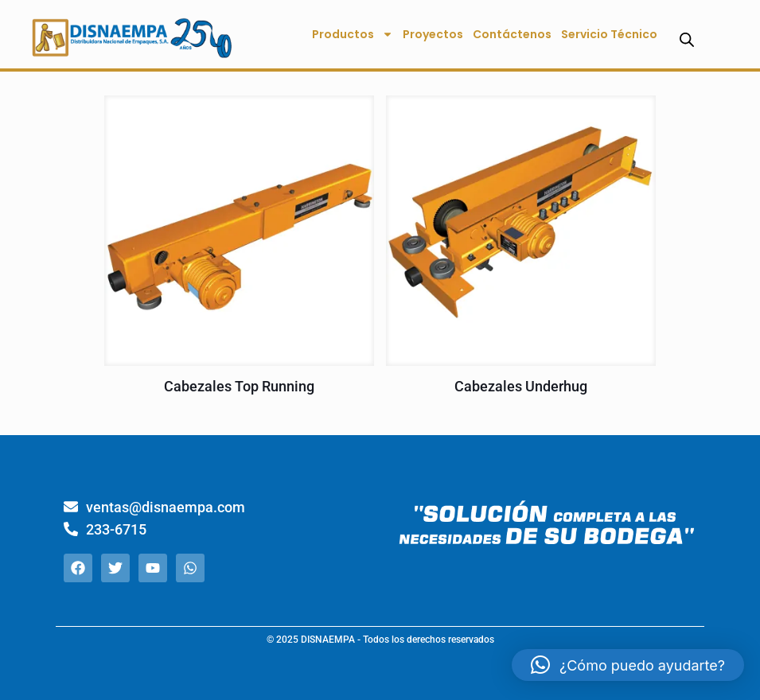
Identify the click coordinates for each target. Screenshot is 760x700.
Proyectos (433, 34)
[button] (628, 665)
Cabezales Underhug (521, 386)
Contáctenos (512, 34)
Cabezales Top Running (239, 386)
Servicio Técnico (609, 34)
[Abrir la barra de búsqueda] (687, 39)
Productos (353, 34)
